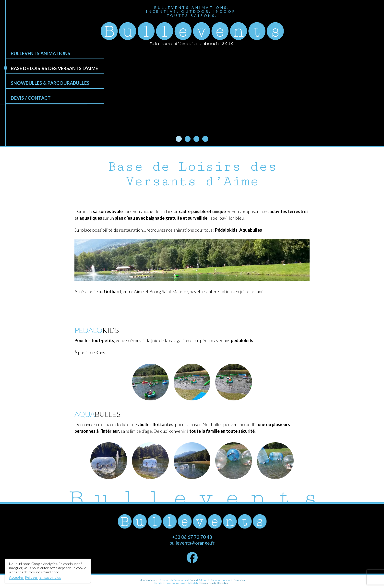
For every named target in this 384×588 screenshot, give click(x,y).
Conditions (224, 583)
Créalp (193, 580)
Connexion (239, 580)
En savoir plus (50, 577)
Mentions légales (149, 580)
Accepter (16, 577)
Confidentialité (209, 583)
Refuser (31, 577)
